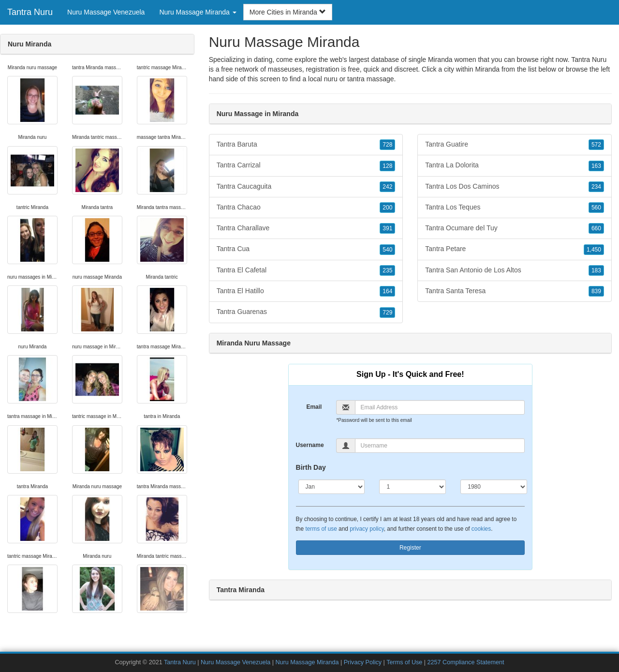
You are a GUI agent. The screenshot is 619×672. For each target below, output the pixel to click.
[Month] (332, 487)
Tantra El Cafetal (306, 270)
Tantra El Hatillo (306, 291)
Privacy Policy (363, 662)
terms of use (321, 529)
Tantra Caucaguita (306, 187)
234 (596, 187)
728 (387, 145)
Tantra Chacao (306, 208)
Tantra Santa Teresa (515, 291)
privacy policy (367, 529)
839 (596, 291)
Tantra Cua (306, 249)
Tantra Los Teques (515, 208)
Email (314, 407)
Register (410, 548)
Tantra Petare (515, 249)
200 (387, 208)
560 (596, 208)
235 (387, 270)
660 (596, 228)
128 (387, 166)
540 (387, 250)
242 (387, 187)
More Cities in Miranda (288, 12)
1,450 (594, 250)
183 (596, 270)
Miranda (488, 69)
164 (387, 291)
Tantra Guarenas (306, 312)
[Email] (440, 407)
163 (596, 166)
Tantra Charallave (306, 228)
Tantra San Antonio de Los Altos (515, 270)
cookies (481, 529)
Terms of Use (404, 662)
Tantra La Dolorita (515, 165)
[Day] (413, 487)
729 (387, 313)
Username (310, 445)
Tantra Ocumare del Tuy (515, 228)
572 (596, 145)
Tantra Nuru (30, 12)
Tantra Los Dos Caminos (515, 187)
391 (387, 228)
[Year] (494, 487)
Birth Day (311, 467)
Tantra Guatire (515, 145)
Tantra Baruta (306, 145)
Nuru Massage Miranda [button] (198, 12)
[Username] (440, 446)
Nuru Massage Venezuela (106, 12)
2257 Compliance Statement (466, 662)
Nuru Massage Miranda (307, 662)
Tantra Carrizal (306, 165)
